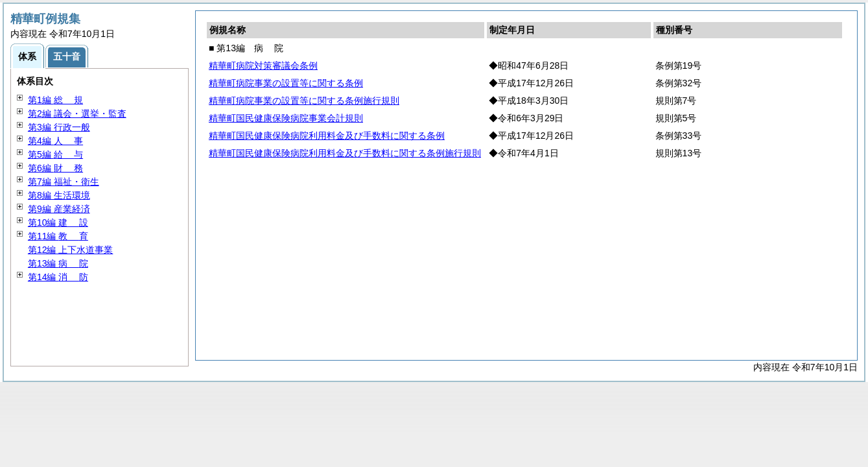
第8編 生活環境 (59, 195)
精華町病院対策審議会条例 (263, 66)
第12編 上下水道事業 (70, 250)
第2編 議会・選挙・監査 (77, 114)
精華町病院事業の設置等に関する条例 (286, 83)
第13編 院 (58, 263)
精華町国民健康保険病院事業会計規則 (286, 118)
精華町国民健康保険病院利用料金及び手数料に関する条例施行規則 (345, 153)
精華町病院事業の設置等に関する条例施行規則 (304, 101)
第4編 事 (55, 141)
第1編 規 (55, 100)
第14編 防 (58, 277)
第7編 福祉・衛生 (64, 182)
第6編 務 (55, 168)
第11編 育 (58, 236)
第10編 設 (58, 222)
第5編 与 (55, 154)
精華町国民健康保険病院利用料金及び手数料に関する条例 (327, 136)
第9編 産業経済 (59, 209)
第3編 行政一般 (59, 127)
